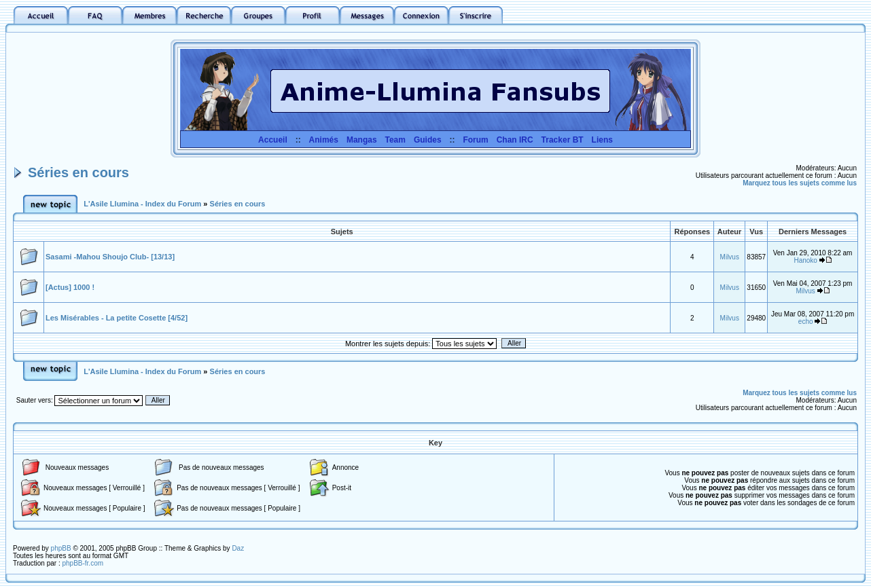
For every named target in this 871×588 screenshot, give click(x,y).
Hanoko (805, 260)
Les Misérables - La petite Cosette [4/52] (117, 318)
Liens (602, 140)
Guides (428, 140)
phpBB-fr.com (83, 563)
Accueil (273, 140)
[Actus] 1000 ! (70, 287)
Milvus (730, 257)
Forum (475, 140)
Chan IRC (515, 140)
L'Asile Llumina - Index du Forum (142, 204)
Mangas (362, 140)
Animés (324, 140)
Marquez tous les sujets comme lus (800, 183)
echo (806, 321)
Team (395, 140)
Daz (238, 548)
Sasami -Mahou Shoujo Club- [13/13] (110, 257)
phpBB (61, 548)
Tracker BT (563, 140)
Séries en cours (78, 172)
